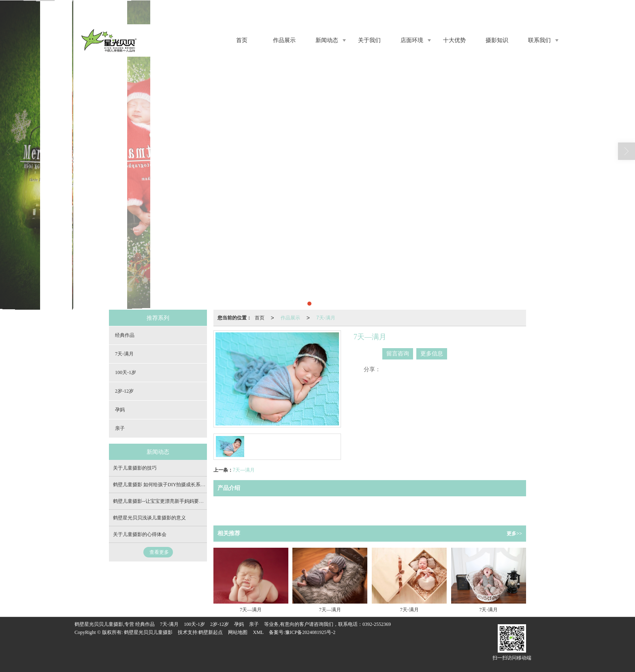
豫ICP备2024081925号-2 (310, 632)
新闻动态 (327, 40)
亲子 (120, 428)
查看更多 (159, 552)
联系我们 (539, 40)
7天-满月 (326, 318)
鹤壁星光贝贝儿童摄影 (148, 632)
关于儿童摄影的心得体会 (140, 534)
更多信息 (432, 354)
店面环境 (412, 40)
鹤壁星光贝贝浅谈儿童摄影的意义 (149, 518)
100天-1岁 (126, 372)
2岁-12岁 (124, 391)
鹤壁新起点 (211, 632)
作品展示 (284, 40)
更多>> (514, 534)
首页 (242, 40)
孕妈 (120, 410)
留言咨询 (398, 354)
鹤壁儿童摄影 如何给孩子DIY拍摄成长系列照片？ (166, 485)
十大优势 (454, 40)
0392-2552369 (377, 624)
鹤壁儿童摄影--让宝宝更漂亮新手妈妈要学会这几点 (168, 501)
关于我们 (369, 40)
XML (258, 632)
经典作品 (125, 335)
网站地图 (238, 632)
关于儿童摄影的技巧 (135, 468)
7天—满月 (244, 470)
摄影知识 (497, 40)
